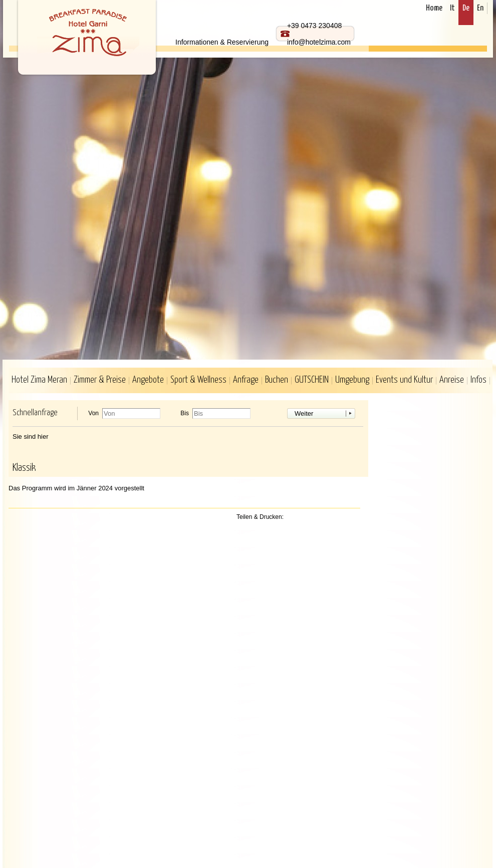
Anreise (452, 380)
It (452, 8)
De (466, 8)
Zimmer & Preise (100, 380)
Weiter (304, 413)
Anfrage (246, 380)
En (480, 8)
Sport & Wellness (198, 380)
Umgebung (352, 380)
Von (93, 413)
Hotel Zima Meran (39, 380)
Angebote (148, 380)
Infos (478, 380)
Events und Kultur (404, 380)
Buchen (277, 380)
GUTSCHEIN (312, 380)
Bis (185, 413)
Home (434, 8)
